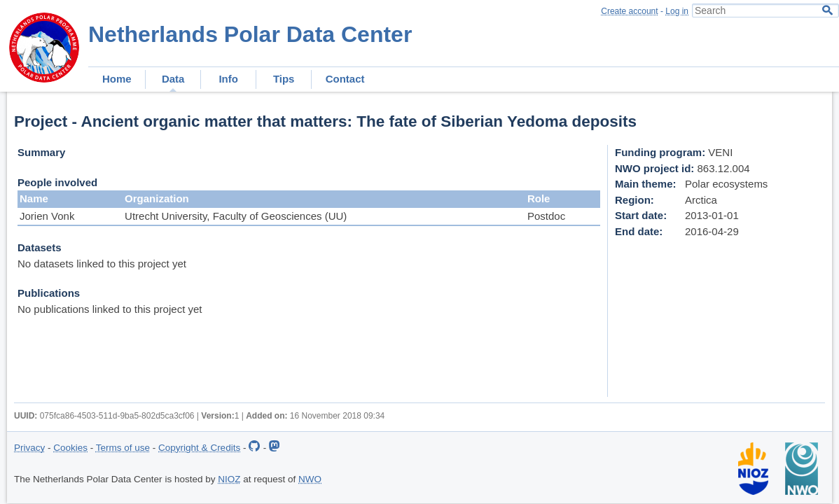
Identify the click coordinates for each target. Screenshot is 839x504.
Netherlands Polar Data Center (250, 34)
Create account (629, 11)
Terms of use (123, 448)
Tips (284, 79)
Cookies (70, 448)
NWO (310, 479)
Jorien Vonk (47, 216)
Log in (677, 11)
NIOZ (229, 479)
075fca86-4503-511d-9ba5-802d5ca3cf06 (117, 416)
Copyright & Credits (199, 448)
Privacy (29, 448)
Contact (345, 79)
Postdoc (546, 216)
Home (117, 79)
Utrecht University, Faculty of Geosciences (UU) (236, 216)
